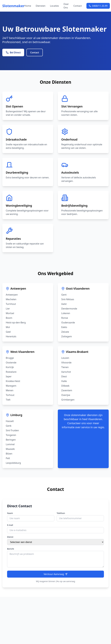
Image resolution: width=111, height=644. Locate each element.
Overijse (66, 395)
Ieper (9, 376)
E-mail (10, 525)
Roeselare (11, 372)
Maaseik (10, 449)
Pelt (8, 458)
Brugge (10, 358)
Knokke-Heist (13, 381)
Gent (64, 295)
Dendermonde (69, 309)
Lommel (10, 444)
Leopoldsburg (13, 463)
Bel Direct (13, 52)
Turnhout (11, 304)
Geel (8, 332)
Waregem (11, 386)
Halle (64, 381)
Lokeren (66, 313)
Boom (9, 318)
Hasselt (10, 421)
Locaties (54, 6)
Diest (64, 376)
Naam (10, 513)
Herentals (11, 336)
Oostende (11, 363)
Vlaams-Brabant (77, 352)
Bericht (11, 549)
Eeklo (64, 327)
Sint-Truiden (12, 430)
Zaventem (67, 390)
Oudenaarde (68, 323)
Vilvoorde (66, 363)
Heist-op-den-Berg (16, 323)
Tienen (65, 367)
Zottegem (67, 336)
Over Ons (66, 6)
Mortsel (10, 313)
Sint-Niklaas (68, 299)
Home (28, 6)
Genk (9, 426)
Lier (8, 309)
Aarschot (66, 372)
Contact (78, 6)
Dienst (10, 537)
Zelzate (65, 332)
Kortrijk (10, 367)
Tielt (8, 400)
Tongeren (11, 435)
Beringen (11, 440)
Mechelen (11, 299)
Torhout (10, 395)
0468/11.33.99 (98, 6)
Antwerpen (18, 289)
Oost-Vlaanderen (78, 289)
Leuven (65, 358)
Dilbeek (65, 386)
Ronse (65, 318)
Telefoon (61, 513)
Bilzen (9, 454)
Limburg (16, 415)
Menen (10, 390)
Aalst (64, 304)
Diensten (41, 6)
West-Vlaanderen (22, 352)
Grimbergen (68, 400)
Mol (8, 327)
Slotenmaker (13, 6)
